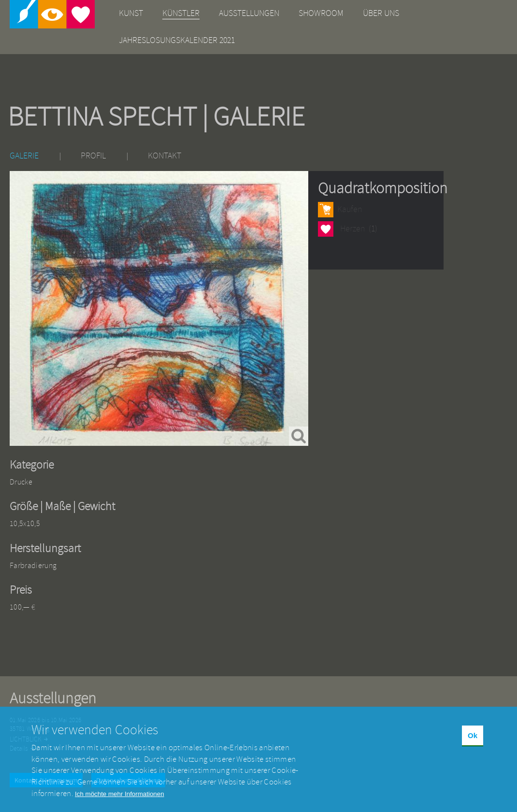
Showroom (321, 13)
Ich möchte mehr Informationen (119, 801)
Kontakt (165, 156)
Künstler (181, 13)
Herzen (326, 229)
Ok (473, 742)
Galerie (24, 156)
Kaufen (350, 209)
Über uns (381, 13)
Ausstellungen (249, 13)
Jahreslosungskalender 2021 (177, 40)
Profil (93, 156)
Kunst (131, 13)
